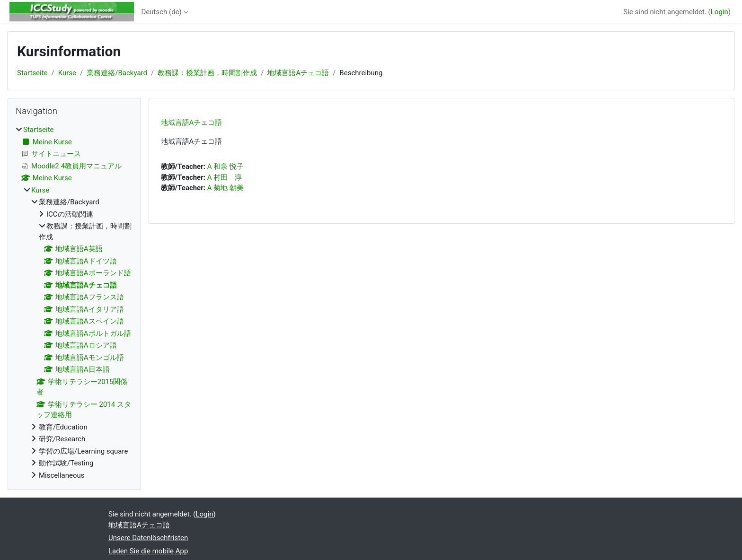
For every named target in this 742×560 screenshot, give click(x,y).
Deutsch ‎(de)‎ (162, 12)
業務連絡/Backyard (117, 73)
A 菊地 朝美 (225, 188)
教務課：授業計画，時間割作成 (207, 73)
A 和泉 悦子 (225, 166)
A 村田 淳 (225, 177)
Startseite (32, 73)
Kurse (67, 73)
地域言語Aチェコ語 (298, 73)
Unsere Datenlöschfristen (148, 538)
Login (720, 12)
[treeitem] (74, 302)
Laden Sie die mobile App (148, 551)
